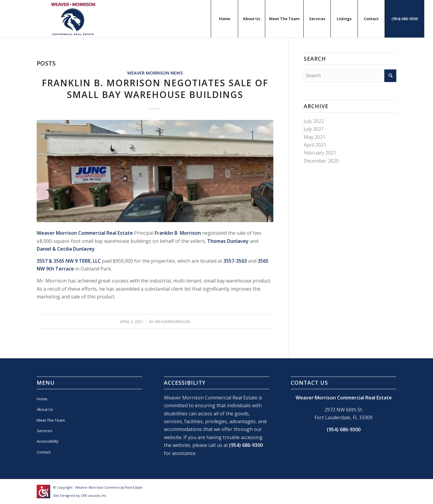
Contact (44, 452)
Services (45, 431)
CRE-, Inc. (94, 495)
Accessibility (48, 441)
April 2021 (315, 145)
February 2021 (320, 153)
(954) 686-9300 (246, 445)
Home (42, 399)
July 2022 (314, 121)
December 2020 (321, 161)
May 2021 (315, 137)
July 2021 (314, 129)
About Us (45, 409)
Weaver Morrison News (155, 73)
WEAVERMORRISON (172, 322)
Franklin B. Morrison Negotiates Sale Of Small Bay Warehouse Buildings (155, 89)
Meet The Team (51, 420)
